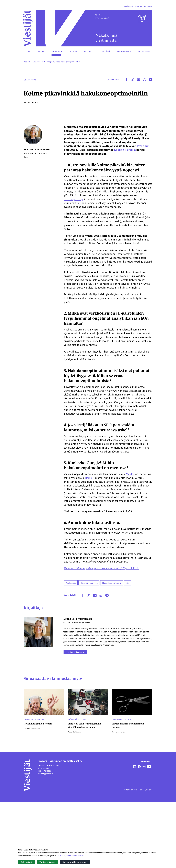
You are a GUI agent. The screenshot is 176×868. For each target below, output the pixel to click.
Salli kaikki (26, 862)
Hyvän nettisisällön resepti (38, 790)
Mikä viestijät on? (102, 18)
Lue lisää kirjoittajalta (76, 718)
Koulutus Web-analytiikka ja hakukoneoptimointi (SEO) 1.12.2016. (101, 634)
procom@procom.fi (45, 840)
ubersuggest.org (73, 265)
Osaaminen (56, 51)
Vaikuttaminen (124, 51)
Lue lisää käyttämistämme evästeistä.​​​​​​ (71, 856)
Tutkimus (89, 51)
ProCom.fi (148, 6)
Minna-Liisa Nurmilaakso (37, 216)
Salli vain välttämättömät (75, 862)
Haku (99, 15)
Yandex (130, 540)
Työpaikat (139, 6)
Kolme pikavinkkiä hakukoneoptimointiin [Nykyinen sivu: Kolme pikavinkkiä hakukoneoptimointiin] (62, 62)
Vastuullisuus (145, 51)
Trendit (73, 51)
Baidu (89, 544)
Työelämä (105, 51)
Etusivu (27, 51)
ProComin (143, 212)
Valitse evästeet (47, 862)
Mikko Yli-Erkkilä (125, 216)
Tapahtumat (128, 6)
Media (41, 51)
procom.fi (146, 827)
